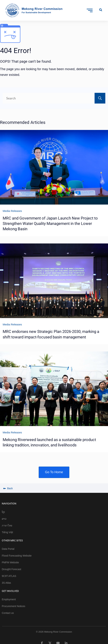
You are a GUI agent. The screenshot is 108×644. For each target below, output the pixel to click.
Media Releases (12, 211)
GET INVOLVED (10, 591)
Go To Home (54, 472)
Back (8, 488)
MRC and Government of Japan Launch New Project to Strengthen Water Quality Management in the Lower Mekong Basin (50, 224)
